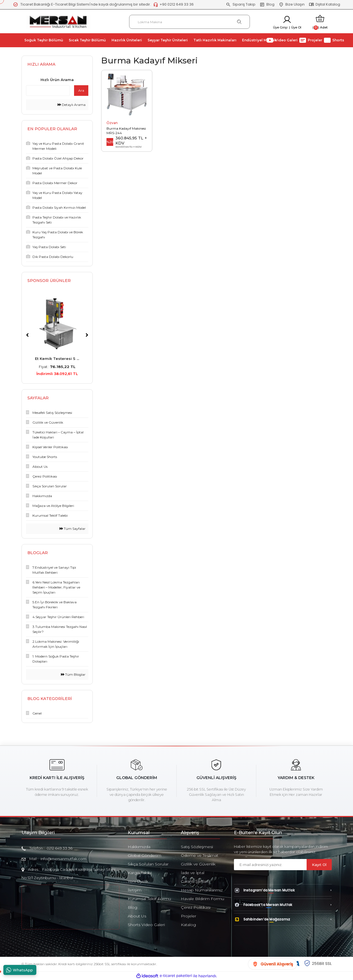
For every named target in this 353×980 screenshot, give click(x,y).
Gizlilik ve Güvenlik (198, 864)
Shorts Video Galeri (146, 925)
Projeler (189, 916)
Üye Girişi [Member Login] (280, 27)
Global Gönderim (144, 855)
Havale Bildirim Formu (202, 899)
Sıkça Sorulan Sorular (148, 864)
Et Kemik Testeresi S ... (57, 359)
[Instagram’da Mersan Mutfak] (283, 890)
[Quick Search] (48, 91)
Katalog (188, 925)
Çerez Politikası (196, 907)
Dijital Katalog (324, 4)
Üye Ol (296, 27)
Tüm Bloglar (73, 674)
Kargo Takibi (140, 873)
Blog (267, 4)
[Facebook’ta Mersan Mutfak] (283, 905)
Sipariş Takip (241, 4)
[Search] (190, 22)
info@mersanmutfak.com (63, 859)
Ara (81, 90)
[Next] (87, 335)
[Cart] (320, 22)
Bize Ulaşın (292, 4)
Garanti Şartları (195, 881)
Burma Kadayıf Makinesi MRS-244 (126, 131)
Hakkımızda (139, 847)
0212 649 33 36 (60, 848)
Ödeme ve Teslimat (200, 855)
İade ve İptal (193, 873)
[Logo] (58, 21)
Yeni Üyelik (138, 881)
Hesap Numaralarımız (202, 890)
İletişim (135, 890)
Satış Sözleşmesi (197, 847)
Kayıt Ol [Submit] (319, 865)
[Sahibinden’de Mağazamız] (283, 919)
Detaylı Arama (72, 105)
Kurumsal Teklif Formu (149, 899)
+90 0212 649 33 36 (173, 4)
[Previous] (27, 335)
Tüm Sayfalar (73, 529)
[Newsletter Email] (270, 865)
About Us (137, 916)
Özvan (112, 123)
